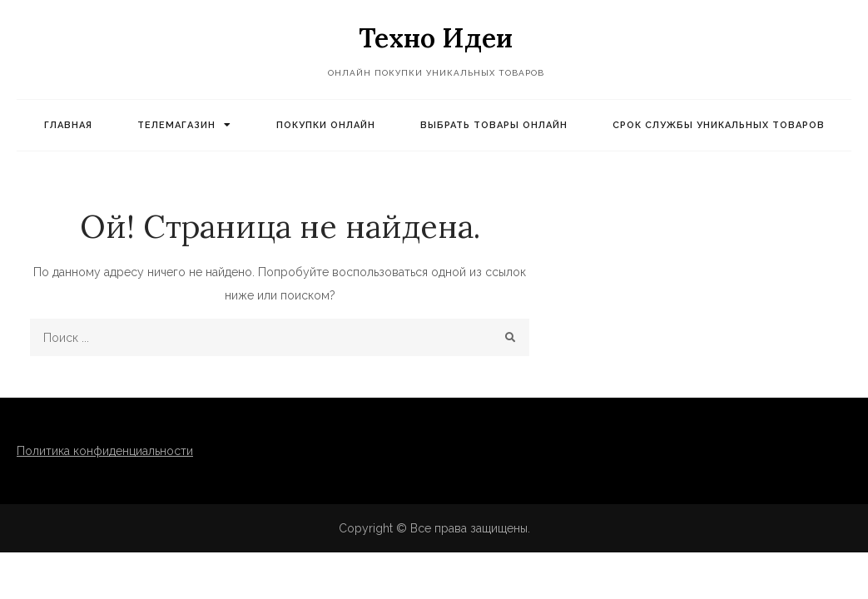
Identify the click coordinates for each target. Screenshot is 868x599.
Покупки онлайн (326, 125)
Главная (68, 125)
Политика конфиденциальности (105, 451)
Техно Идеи (436, 38)
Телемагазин (176, 125)
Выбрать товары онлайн (494, 125)
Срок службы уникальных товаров (719, 125)
